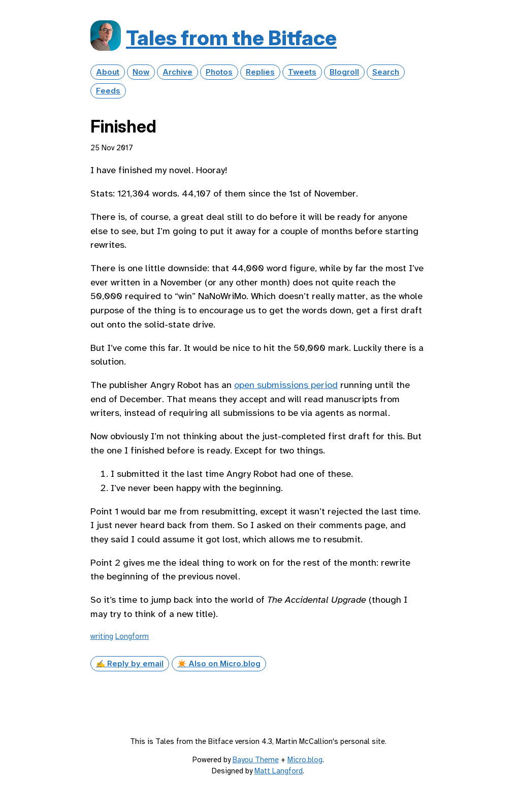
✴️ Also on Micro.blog (219, 664)
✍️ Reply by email (130, 664)
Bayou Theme (256, 760)
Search (386, 72)
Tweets (302, 72)
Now (141, 72)
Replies (260, 72)
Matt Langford (279, 771)
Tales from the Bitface (231, 38)
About (108, 72)
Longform (132, 636)
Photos (219, 72)
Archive (178, 72)
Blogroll (344, 72)
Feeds (108, 91)
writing (102, 636)
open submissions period (286, 385)
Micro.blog (305, 760)
